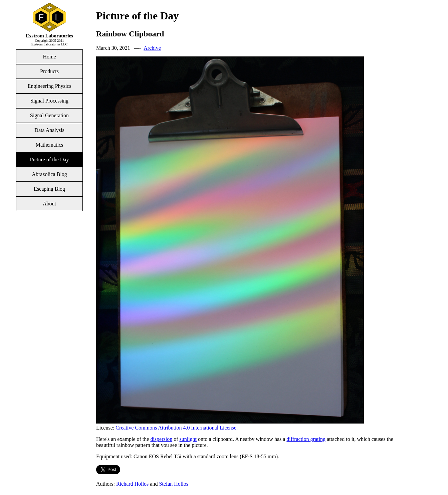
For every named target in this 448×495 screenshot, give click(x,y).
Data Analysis (49, 130)
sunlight (188, 439)
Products (49, 71)
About (49, 204)
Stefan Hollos (174, 484)
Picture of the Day (50, 159)
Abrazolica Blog (49, 174)
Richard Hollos (132, 484)
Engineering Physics (49, 86)
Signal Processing (49, 101)
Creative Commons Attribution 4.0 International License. (177, 428)
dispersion (161, 439)
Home (49, 57)
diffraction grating (306, 439)
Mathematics (50, 145)
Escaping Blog (49, 189)
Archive (152, 48)
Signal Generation (49, 115)
